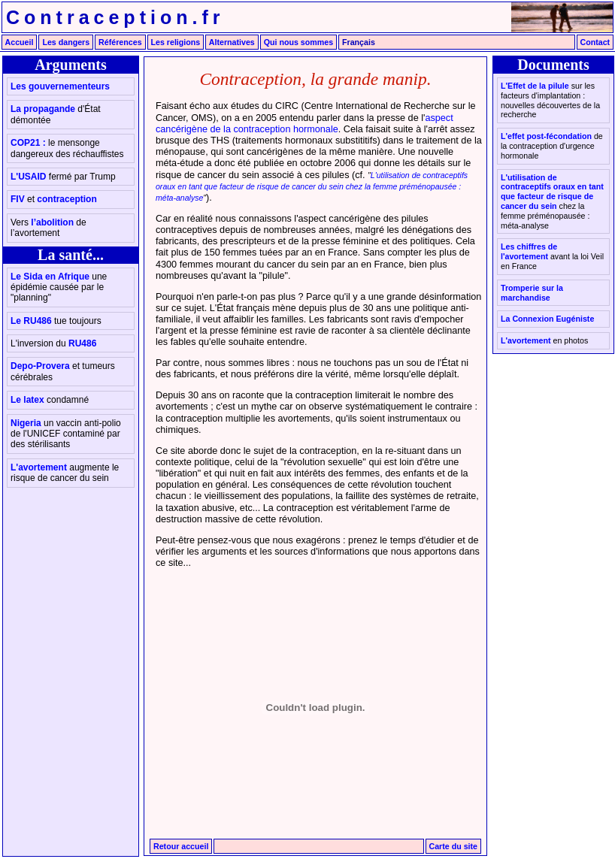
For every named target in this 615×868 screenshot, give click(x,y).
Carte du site (453, 846)
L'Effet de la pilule (550, 100)
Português (536, 42)
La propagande (56, 114)
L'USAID (63, 177)
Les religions (176, 42)
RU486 (53, 343)
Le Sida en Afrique (59, 287)
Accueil (19, 42)
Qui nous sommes (298, 42)
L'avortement (65, 473)
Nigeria (66, 434)
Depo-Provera (63, 371)
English (414, 42)
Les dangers (66, 42)
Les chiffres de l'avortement (552, 256)
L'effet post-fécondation (552, 146)
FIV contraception (54, 199)
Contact (595, 42)
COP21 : (67, 148)
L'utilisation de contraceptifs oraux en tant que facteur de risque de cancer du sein (552, 201)
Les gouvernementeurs (60, 86)
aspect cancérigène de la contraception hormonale (304, 124)
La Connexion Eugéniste (547, 319)
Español (473, 42)
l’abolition (48, 228)
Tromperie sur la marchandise (532, 293)
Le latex (50, 400)
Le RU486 (56, 321)
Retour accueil (181, 846)
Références (120, 42)
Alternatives (232, 42)
